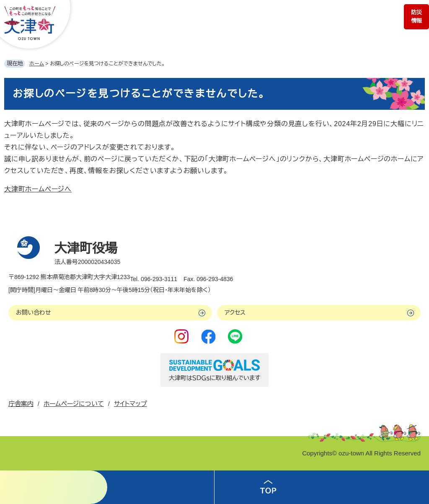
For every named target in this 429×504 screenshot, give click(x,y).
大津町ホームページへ (38, 189)
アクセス (235, 313)
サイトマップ (131, 404)
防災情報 (416, 17)
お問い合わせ (34, 313)
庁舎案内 (21, 404)
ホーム (37, 64)
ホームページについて (74, 404)
